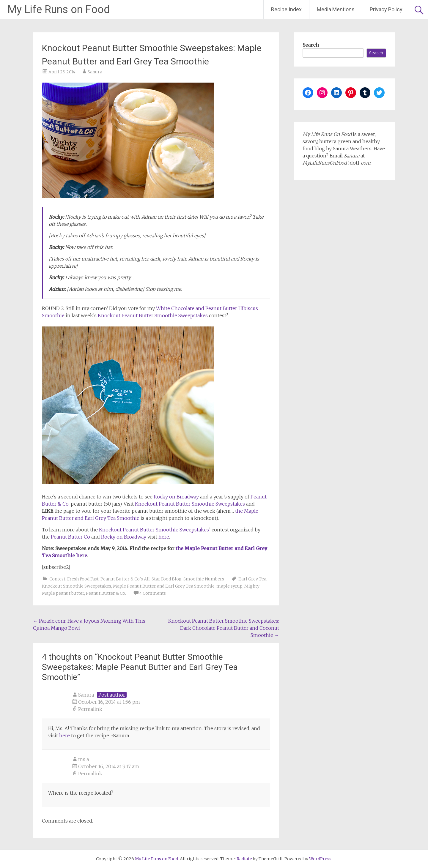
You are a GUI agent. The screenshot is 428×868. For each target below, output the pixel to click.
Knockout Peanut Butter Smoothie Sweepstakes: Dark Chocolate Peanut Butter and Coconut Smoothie (224, 628)
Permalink (90, 709)
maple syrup (229, 586)
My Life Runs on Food (59, 10)
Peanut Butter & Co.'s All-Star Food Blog (141, 579)
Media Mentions (336, 9)
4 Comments (153, 593)
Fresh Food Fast (83, 579)
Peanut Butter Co (70, 537)
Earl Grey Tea (252, 579)
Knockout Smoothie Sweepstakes (77, 586)
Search (311, 45)
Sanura (95, 72)
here (164, 537)
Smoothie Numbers (204, 579)
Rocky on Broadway (176, 497)
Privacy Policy (386, 9)
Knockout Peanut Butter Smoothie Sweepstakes (153, 315)
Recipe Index (286, 9)
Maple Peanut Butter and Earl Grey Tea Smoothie (164, 586)
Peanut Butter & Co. (106, 593)
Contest (57, 579)
